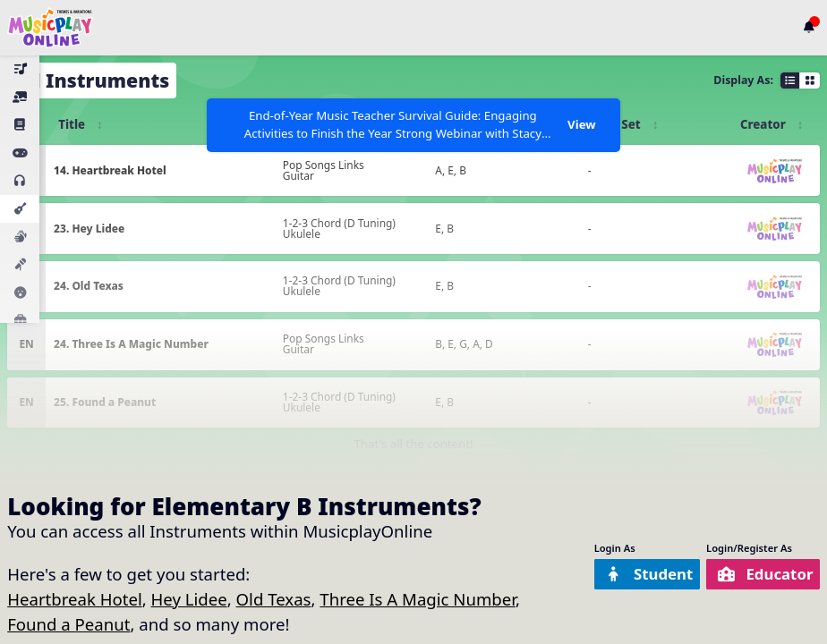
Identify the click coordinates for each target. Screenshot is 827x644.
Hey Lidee (189, 599)
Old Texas (274, 599)
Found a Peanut (68, 624)
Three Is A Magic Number (418, 599)
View (581, 124)
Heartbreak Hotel (75, 599)
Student (632, 574)
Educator (759, 574)
